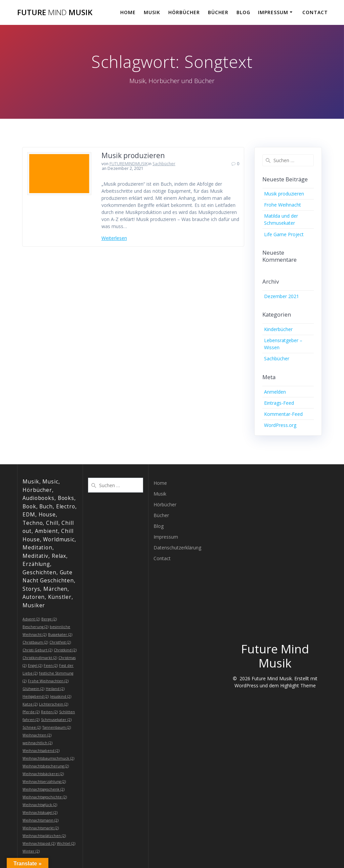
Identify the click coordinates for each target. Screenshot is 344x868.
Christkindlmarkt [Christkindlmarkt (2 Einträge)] (40, 658)
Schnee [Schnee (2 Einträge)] (32, 727)
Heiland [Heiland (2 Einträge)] (55, 689)
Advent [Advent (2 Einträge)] (31, 619)
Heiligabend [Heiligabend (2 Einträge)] (36, 696)
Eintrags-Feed (279, 403)
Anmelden (275, 392)
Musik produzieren (133, 155)
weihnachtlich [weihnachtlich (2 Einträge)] (37, 743)
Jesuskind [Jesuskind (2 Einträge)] (61, 696)
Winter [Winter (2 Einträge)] (31, 851)
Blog (243, 12)
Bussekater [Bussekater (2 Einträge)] (60, 635)
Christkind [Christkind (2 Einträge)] (65, 650)
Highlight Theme (298, 685)
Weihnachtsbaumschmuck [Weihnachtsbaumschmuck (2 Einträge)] (48, 758)
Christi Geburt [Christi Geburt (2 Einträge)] (37, 650)
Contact (315, 12)
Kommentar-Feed (283, 414)
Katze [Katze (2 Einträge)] (30, 704)
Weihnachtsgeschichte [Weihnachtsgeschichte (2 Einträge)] (45, 797)
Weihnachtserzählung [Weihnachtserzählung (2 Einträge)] (44, 782)
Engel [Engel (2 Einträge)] (35, 665)
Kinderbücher (278, 329)
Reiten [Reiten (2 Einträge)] (49, 712)
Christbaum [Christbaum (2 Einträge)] (35, 642)
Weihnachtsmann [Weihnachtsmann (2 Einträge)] (40, 820)
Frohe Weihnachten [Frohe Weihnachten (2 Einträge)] (48, 681)
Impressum (273, 12)
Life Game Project (284, 234)
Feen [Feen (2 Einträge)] (51, 665)
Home (128, 12)
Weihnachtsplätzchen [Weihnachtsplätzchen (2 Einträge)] (44, 836)
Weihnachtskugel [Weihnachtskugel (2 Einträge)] (40, 812)
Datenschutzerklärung (177, 548)
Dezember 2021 (282, 296)
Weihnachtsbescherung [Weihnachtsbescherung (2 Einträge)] (46, 766)
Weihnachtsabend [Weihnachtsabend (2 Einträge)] (41, 751)
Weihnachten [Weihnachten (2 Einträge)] (37, 735)
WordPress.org (280, 425)
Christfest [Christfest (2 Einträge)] (60, 642)
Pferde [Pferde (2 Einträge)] (31, 712)
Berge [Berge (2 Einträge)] (49, 619)
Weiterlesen (114, 238)
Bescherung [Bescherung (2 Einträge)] (35, 627)
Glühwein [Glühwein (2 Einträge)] (33, 689)
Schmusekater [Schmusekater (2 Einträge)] (56, 720)
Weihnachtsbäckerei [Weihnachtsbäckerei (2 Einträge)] (43, 774)
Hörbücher (184, 12)
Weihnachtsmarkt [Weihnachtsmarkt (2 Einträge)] (41, 828)
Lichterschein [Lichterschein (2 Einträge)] (54, 704)
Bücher (218, 12)
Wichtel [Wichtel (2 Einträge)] (66, 843)
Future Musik (55, 12)
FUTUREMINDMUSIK (129, 164)
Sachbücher (164, 164)
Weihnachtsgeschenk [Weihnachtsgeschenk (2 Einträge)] (44, 789)
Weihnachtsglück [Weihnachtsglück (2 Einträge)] (40, 805)
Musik (152, 12)
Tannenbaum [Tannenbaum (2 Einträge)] (57, 727)
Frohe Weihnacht (283, 205)
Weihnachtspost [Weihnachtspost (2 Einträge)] (39, 843)
